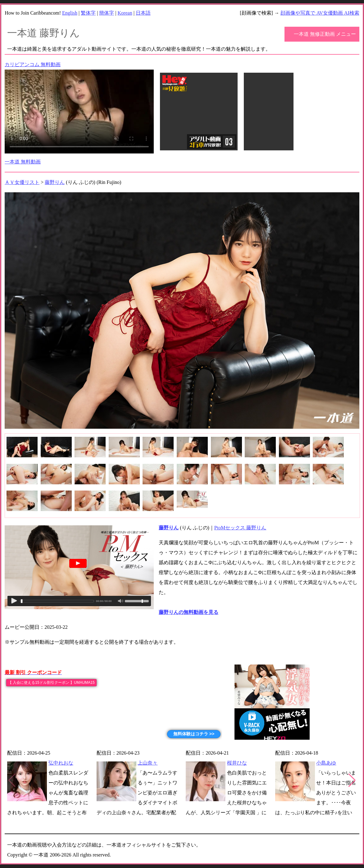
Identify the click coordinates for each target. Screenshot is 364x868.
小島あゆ (326, 763)
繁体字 (88, 13)
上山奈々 (148, 763)
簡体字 (107, 13)
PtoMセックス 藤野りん (240, 528)
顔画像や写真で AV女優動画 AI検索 (320, 13)
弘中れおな (61, 763)
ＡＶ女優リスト (22, 182)
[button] (352, 780)
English (70, 13)
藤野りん (55, 182)
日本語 (143, 13)
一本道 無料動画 (23, 162)
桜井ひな (237, 763)
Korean (125, 13)
